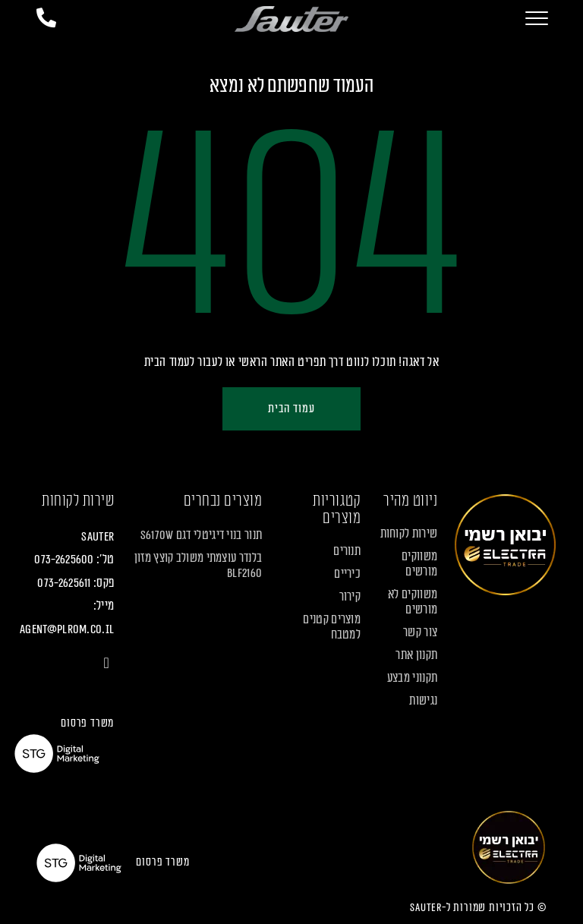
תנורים (347, 551)
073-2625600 (64, 560)
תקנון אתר (416, 655)
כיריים (347, 574)
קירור (350, 597)
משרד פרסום (87, 723)
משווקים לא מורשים (413, 602)
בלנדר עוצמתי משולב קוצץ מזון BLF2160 (198, 566)
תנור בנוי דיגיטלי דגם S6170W (201, 535)
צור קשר (420, 632)
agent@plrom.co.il (67, 629)
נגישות (423, 701)
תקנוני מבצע (412, 678)
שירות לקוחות (409, 534)
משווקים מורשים (419, 564)
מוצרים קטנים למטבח (332, 627)
